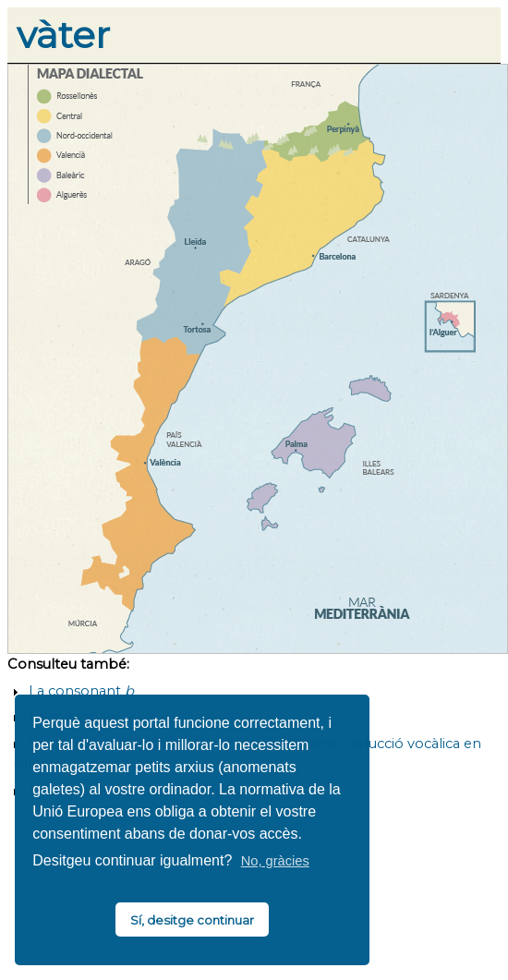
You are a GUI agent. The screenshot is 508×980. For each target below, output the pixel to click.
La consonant (81, 691)
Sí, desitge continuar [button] (192, 920)
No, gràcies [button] (275, 861)
